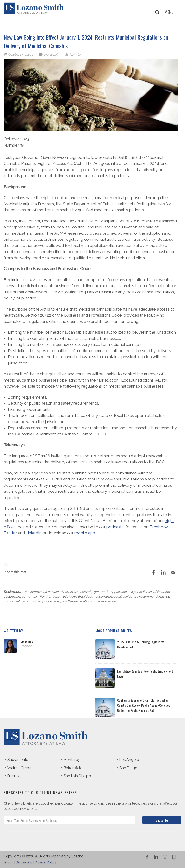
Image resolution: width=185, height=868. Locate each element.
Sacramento (18, 760)
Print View (76, 55)
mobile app (85, 533)
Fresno (13, 776)
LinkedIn (34, 533)
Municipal (51, 55)
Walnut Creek (19, 768)
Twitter (10, 533)
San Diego (128, 768)
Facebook (159, 527)
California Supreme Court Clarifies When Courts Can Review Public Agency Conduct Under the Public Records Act (143, 705)
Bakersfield (73, 768)
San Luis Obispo (77, 776)
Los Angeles (130, 760)
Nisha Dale (27, 642)
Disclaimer (24, 862)
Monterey (72, 760)
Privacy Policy (46, 862)
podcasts (115, 527)
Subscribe (162, 820)
